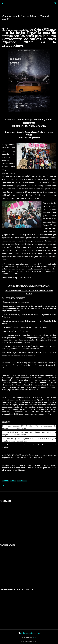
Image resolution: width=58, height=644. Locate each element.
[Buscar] (55, 3)
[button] (4, 24)
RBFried (34, 637)
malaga (13, 481)
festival (6, 481)
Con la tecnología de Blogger (29, 633)
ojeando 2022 (22, 481)
